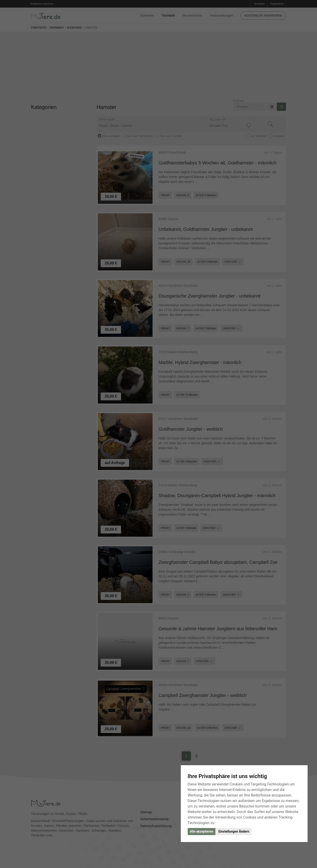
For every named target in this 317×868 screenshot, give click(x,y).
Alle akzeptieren (202, 831)
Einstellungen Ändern (234, 831)
